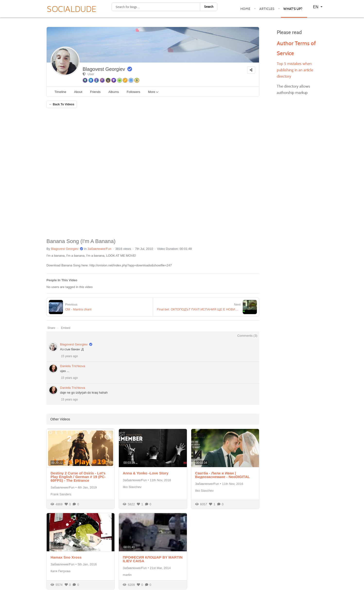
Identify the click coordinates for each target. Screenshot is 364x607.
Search (209, 7)
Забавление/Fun (100, 249)
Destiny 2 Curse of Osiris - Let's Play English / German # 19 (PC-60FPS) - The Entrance (78, 477)
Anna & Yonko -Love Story (146, 473)
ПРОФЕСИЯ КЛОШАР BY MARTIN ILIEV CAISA (153, 559)
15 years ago (69, 356)
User (88, 74)
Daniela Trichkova (73, 366)
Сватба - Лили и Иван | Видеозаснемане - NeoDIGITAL (222, 475)
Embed (66, 328)
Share (51, 328)
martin (127, 575)
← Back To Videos (62, 104)
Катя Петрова (61, 571)
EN (316, 7)
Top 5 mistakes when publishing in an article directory (295, 70)
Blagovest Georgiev (104, 69)
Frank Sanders (61, 494)
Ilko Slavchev (132, 487)
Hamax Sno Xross (66, 557)
